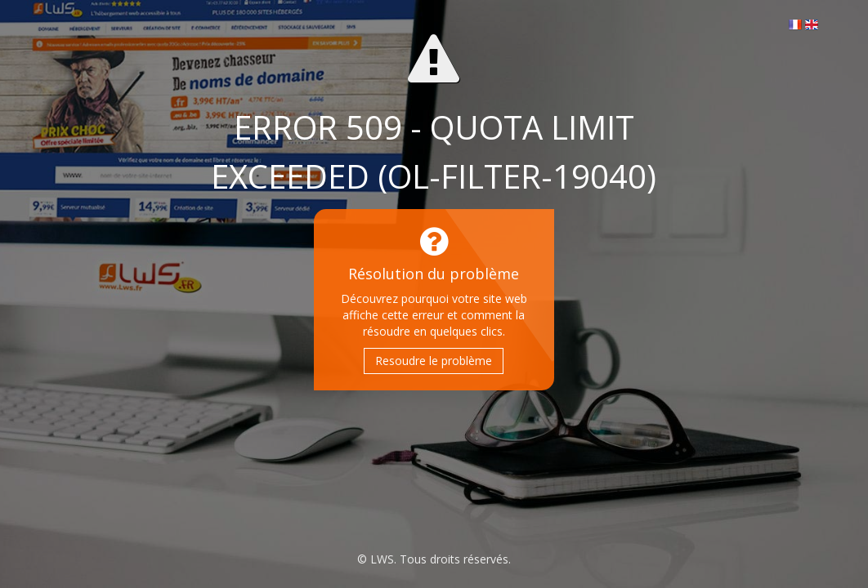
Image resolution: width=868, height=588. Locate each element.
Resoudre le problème (434, 361)
